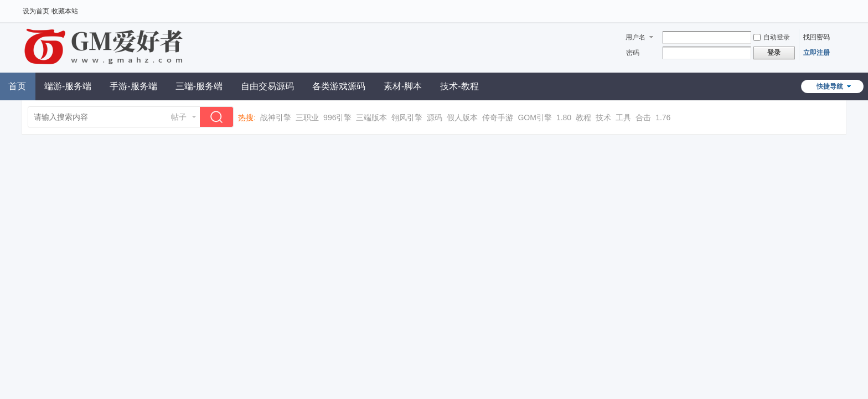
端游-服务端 (68, 86)
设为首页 (36, 11)
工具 (623, 117)
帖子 (179, 117)
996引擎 (337, 117)
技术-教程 (459, 86)
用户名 (635, 37)
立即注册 (817, 53)
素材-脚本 (403, 86)
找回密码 (817, 37)
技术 (603, 117)
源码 (435, 117)
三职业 (307, 117)
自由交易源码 (267, 86)
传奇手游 (498, 117)
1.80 (564, 117)
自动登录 (772, 37)
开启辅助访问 (844, 8)
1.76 (663, 117)
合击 (643, 117)
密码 (633, 53)
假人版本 (462, 117)
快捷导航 (830, 86)
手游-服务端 (133, 86)
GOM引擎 (534, 117)
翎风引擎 (407, 117)
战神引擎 (276, 117)
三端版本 (371, 117)
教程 (583, 117)
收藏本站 (65, 11)
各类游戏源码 (339, 86)
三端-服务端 (199, 86)
